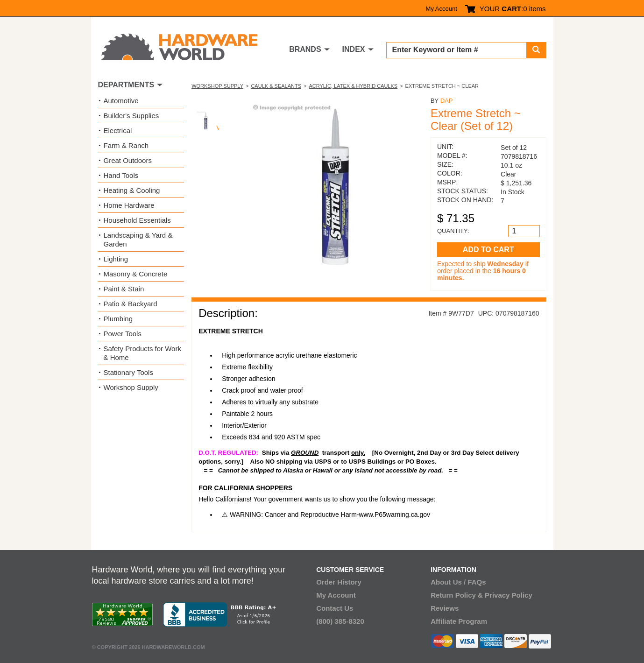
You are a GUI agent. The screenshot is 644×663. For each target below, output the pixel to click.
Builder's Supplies (131, 116)
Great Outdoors (128, 160)
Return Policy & (457, 595)
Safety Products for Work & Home (142, 353)
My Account (442, 9)
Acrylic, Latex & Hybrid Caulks (353, 86)
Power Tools (123, 334)
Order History (339, 582)
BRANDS (305, 49)
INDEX (354, 49)
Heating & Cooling (132, 190)
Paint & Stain (124, 289)
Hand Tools (121, 175)
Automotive (121, 101)
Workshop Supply (217, 86)
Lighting (116, 259)
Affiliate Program (459, 621)
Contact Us (335, 608)
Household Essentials (137, 220)
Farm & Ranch (126, 145)
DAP (447, 101)
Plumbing (118, 319)
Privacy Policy (509, 595)
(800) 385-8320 (340, 621)
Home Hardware (129, 205)
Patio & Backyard (131, 304)
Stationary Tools (128, 372)
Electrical (118, 130)
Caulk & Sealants (276, 86)
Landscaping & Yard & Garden (138, 240)
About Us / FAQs (458, 582)
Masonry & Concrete (136, 274)
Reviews (445, 608)
